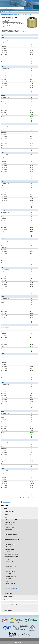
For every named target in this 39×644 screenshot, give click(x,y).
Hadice (7, 14)
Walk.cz (23, 640)
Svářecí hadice (8, 537)
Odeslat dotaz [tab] (32, 498)
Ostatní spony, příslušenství (16, 14)
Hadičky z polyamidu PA (10, 522)
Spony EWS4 (9, 569)
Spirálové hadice (8, 530)
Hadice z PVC (8, 532)
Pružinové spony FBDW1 (12, 584)
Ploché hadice (8, 552)
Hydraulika (6, 514)
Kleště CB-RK (9, 581)
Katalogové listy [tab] (5, 498)
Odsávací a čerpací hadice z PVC (12, 554)
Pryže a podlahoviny (9, 559)
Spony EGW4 (9, 574)
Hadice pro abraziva (9, 547)
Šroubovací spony (9, 562)
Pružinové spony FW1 (11, 576)
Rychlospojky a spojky (9, 511)
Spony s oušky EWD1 (11, 566)
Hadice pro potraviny (9, 549)
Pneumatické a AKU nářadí (10, 605)
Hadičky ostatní (8, 525)
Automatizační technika (9, 602)
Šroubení (6, 508)
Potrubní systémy (8, 611)
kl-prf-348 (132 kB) (6, 502)
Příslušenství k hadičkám (10, 527)
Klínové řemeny (8, 593)
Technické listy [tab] (23, 498)
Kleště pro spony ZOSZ (11, 571)
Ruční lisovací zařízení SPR (12, 591)
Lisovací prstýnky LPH (27, 14)
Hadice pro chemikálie (10, 544)
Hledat (28, 8)
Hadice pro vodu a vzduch (11, 535)
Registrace (35, 1)
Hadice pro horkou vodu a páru (12, 539)
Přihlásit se (28, 1)
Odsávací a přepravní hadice (11, 557)
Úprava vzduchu (8, 599)
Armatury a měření (8, 596)
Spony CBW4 (9, 579)
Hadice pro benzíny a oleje (11, 542)
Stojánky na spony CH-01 (12, 586)
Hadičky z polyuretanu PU (11, 520)
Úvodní (3, 14)
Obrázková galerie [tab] (14, 498)
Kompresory (7, 608)
